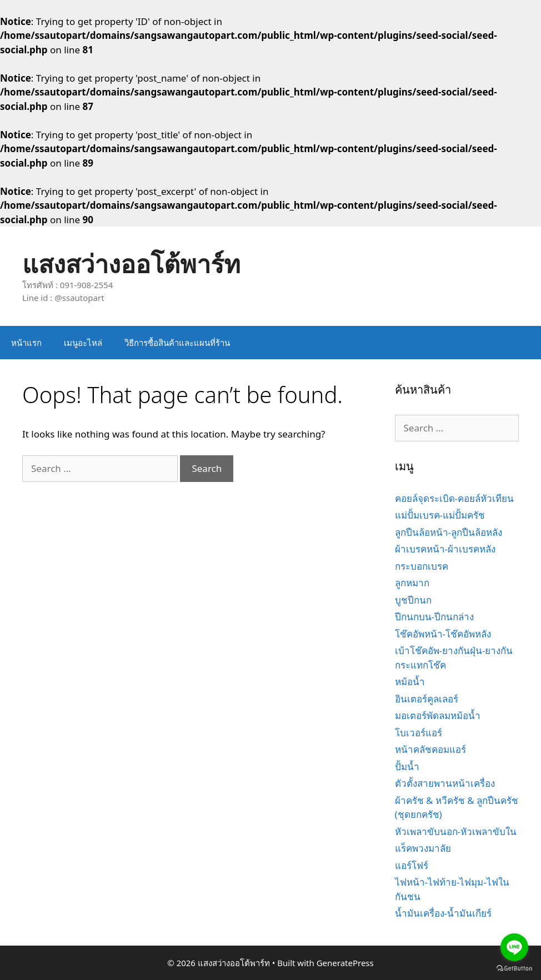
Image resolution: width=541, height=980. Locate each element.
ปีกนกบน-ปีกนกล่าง (434, 617)
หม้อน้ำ (410, 682)
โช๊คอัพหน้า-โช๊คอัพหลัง (443, 634)
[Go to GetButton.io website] (514, 969)
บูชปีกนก (413, 600)
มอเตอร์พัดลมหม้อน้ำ (438, 715)
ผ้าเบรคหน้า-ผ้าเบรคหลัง (445, 549)
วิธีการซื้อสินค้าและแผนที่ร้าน (177, 343)
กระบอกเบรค (422, 566)
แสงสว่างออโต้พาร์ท (131, 263)
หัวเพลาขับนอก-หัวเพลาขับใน (456, 831)
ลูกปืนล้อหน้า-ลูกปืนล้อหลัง (449, 532)
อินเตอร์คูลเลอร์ (427, 699)
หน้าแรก (26, 343)
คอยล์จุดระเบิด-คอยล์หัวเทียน (454, 498)
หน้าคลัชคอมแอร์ (430, 749)
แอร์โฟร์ (412, 865)
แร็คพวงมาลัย (423, 848)
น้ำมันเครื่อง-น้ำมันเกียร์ (443, 913)
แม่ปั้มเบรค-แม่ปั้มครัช (440, 515)
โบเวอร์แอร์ (419, 733)
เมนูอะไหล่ (83, 343)
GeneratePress (345, 963)
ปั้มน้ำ (407, 767)
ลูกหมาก (412, 583)
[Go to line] (514, 947)
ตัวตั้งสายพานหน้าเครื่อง (445, 783)
